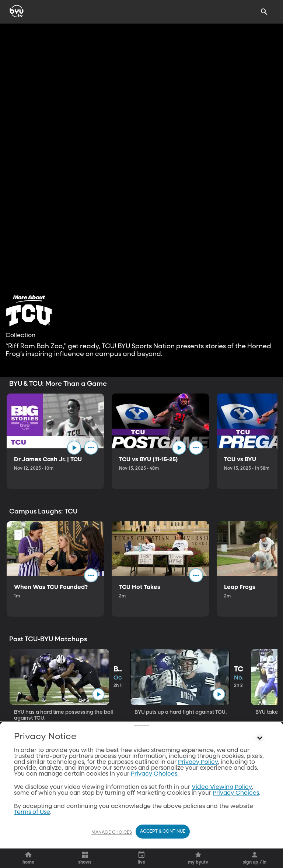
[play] (74, 448)
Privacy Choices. (155, 774)
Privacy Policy (198, 762)
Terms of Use (32, 812)
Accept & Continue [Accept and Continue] (163, 832)
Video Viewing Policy (222, 787)
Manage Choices (112, 833)
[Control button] (260, 738)
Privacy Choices (236, 793)
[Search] (264, 12)
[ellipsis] (91, 448)
